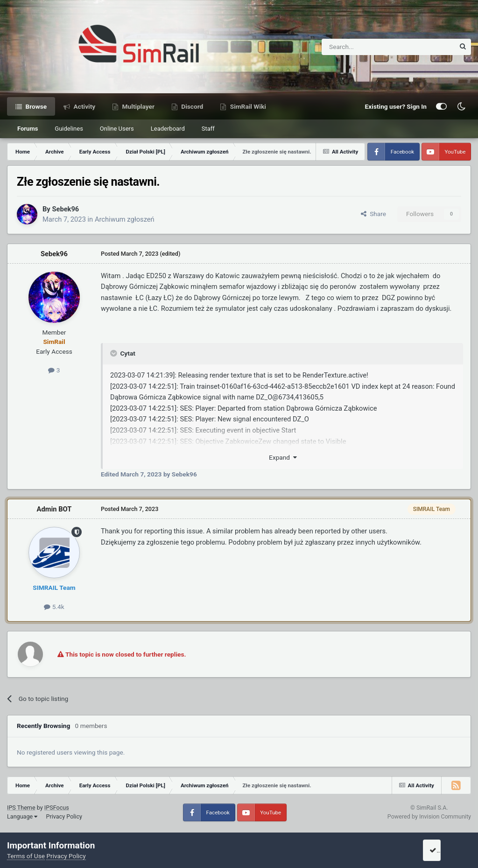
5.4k (54, 607)
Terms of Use (26, 856)
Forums (28, 129)
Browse (35, 106)
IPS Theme (21, 808)
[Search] (365, 47)
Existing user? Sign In (396, 106)
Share (373, 214)
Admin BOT (54, 509)
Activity (84, 106)
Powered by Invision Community (429, 816)
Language (22, 816)
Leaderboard (168, 129)
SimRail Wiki (247, 106)
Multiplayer (137, 106)
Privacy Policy (64, 816)
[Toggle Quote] (114, 353)
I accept (444, 850)
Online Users (117, 129)
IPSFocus (57, 808)
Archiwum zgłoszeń (125, 219)
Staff (208, 129)
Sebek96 (65, 209)
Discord (191, 106)
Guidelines (69, 129)
